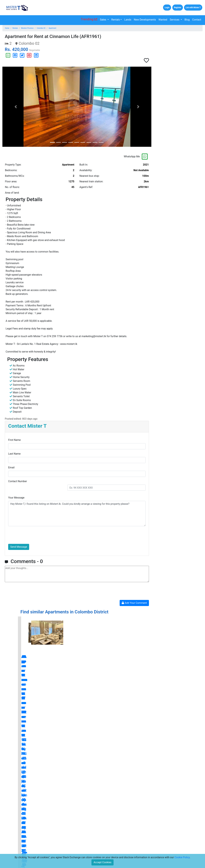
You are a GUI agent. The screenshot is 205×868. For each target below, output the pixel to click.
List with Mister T (193, 8)
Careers (45, 853)
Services (175, 20)
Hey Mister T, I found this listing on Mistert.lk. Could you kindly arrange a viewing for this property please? (77, 514)
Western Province (27, 28)
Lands (128, 20)
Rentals (116, 20)
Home (7, 28)
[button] (16, 107)
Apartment (52, 28)
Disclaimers (79, 853)
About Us (46, 848)
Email (11, 467)
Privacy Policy (80, 848)
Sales (103, 20)
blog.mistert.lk (119, 781)
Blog (187, 20)
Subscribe (140, 849)
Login (167, 8)
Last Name (14, 454)
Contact (197, 20)
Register (178, 8)
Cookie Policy (182, 857)
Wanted (163, 20)
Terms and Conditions (84, 843)
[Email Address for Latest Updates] (119, 850)
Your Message (16, 498)
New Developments (145, 20)
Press (76, 838)
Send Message (19, 547)
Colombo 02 (41, 28)
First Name (14, 440)
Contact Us (47, 843)
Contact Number (18, 481)
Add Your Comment (134, 603)
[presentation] (33, 535)
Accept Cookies (102, 862)
